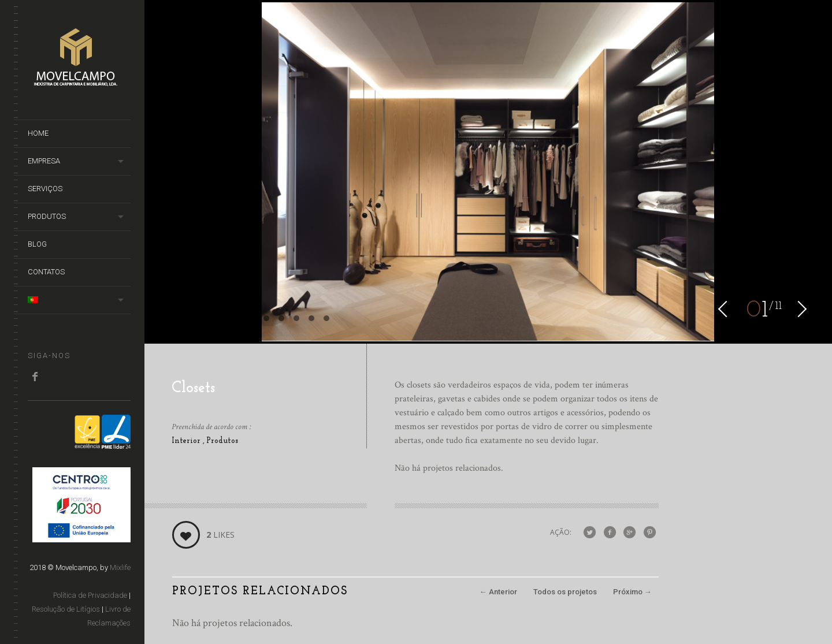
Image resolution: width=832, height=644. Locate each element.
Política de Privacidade (90, 595)
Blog (37, 244)
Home (38, 133)
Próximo (632, 592)
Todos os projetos (565, 592)
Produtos (47, 216)
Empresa (44, 161)
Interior (187, 441)
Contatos (46, 272)
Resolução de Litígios (66, 609)
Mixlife (120, 567)
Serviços (45, 189)
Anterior (498, 592)
